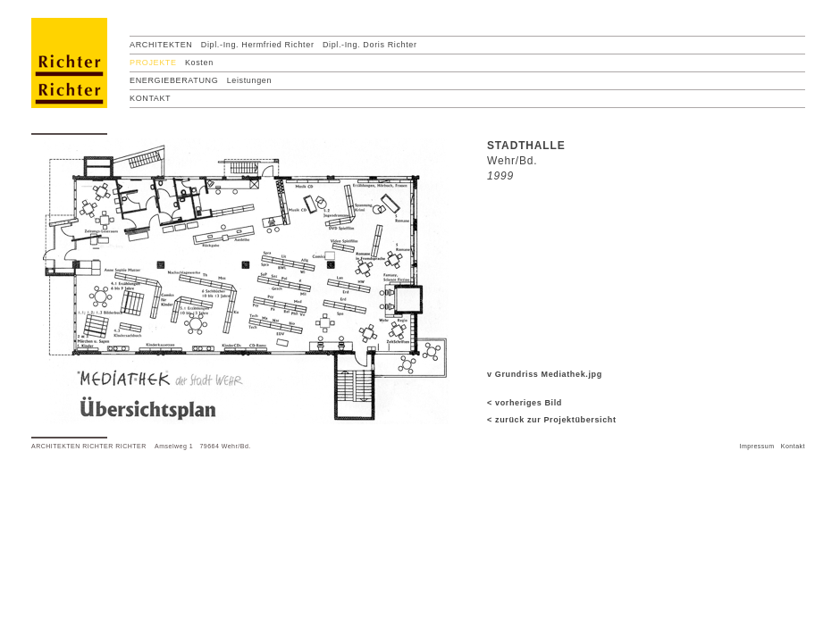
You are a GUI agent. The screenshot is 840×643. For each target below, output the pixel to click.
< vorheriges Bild (525, 403)
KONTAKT (150, 98)
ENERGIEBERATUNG (174, 80)
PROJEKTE (153, 63)
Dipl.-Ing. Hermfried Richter (258, 45)
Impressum (756, 446)
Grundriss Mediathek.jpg (549, 374)
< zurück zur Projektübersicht (552, 420)
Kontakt (793, 446)
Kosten (199, 63)
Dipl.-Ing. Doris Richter (370, 45)
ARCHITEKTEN (161, 45)
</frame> (32, 469)
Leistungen (249, 80)
